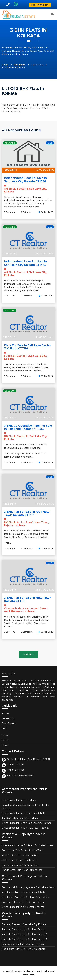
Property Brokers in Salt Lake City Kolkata (24, 924)
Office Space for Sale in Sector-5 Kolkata (23, 907)
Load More (28, 655)
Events (6, 740)
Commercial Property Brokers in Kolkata (23, 902)
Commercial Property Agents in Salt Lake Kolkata (28, 887)
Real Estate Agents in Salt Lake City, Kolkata (25, 897)
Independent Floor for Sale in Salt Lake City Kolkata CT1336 (25, 180)
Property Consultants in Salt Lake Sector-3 (24, 939)
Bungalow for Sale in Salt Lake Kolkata (22, 870)
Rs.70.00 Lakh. (45, 170)
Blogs (5, 745)
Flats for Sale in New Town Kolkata (20, 865)
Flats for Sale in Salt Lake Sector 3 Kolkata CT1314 (28, 347)
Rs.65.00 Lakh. (45, 337)
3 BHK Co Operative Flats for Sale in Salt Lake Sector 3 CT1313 (28, 427)
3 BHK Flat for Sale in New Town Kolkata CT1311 (28, 599)
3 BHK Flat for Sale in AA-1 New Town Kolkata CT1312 (27, 513)
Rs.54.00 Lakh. (45, 590)
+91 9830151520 (16, 765)
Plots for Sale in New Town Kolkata (20, 855)
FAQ (4, 728)
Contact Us (8, 718)
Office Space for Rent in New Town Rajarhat (25, 828)
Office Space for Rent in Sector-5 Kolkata (24, 813)
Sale (50, 143)
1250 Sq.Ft (10, 418)
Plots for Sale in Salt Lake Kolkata (19, 860)
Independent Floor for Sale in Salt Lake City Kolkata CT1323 (25, 263)
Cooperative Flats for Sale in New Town (22, 850)
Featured (10, 143)
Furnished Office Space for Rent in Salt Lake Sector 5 (25, 807)
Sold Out (10, 310)
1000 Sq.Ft (10, 170)
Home (5, 65)
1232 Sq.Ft (10, 504)
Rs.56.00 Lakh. (45, 504)
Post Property (40, 5)
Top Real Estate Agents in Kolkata (20, 818)
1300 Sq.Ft (10, 337)
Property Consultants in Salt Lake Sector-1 (24, 929)
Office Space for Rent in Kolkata (19, 800)
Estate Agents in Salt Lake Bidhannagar (23, 944)
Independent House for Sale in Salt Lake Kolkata (28, 845)
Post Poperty (9, 723)
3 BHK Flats (37, 65)
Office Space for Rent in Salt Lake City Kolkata (26, 823)
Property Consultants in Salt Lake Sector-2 (24, 934)
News (5, 735)
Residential (20, 65)
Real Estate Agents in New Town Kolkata (24, 892)
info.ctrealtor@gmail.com (21, 776)
